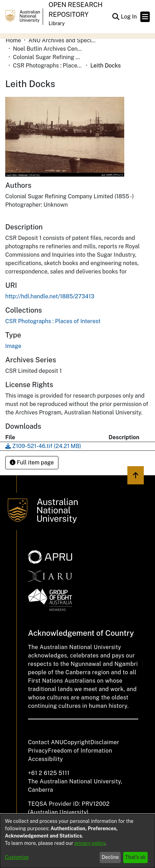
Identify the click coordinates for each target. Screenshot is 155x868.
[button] (116, 17)
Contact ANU (46, 742)
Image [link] (13, 346)
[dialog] (77, 841)
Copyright (77, 742)
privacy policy (90, 843)
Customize (17, 857)
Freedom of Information (80, 751)
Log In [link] (129, 17)
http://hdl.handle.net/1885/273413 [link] (50, 296)
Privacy (38, 751)
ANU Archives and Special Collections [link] (63, 40)
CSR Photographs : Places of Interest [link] (48, 66)
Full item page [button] (32, 463)
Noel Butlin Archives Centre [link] (48, 49)
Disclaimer (105, 742)
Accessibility (45, 759)
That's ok (136, 857)
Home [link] (13, 40)
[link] (53, 321)
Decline (110, 857)
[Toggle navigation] (145, 17)
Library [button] (57, 23)
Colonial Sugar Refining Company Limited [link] (48, 57)
